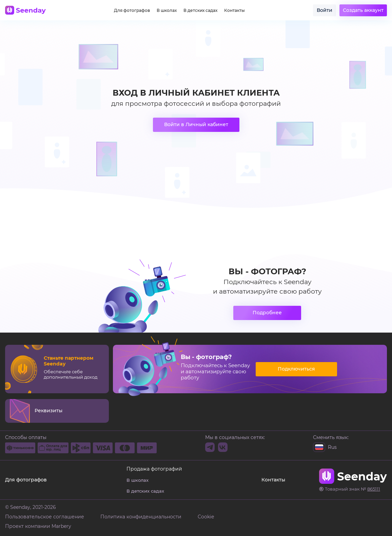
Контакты (234, 11)
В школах (167, 11)
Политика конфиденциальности (141, 517)
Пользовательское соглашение (45, 517)
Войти (325, 10)
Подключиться (296, 369)
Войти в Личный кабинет (196, 124)
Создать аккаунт (363, 10)
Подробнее (267, 313)
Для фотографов (132, 11)
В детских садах (200, 11)
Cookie (206, 517)
